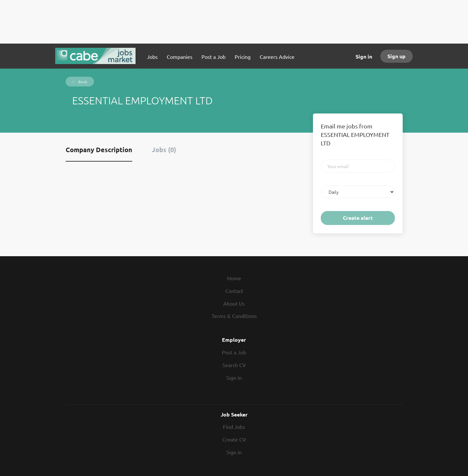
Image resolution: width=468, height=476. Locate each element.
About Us (234, 303)
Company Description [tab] (99, 150)
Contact (234, 291)
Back (82, 82)
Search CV (234, 365)
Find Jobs (234, 427)
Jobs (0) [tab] (164, 150)
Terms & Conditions (234, 316)
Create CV (234, 439)
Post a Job (234, 352)
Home (234, 278)
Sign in (364, 56)
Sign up (396, 56)
